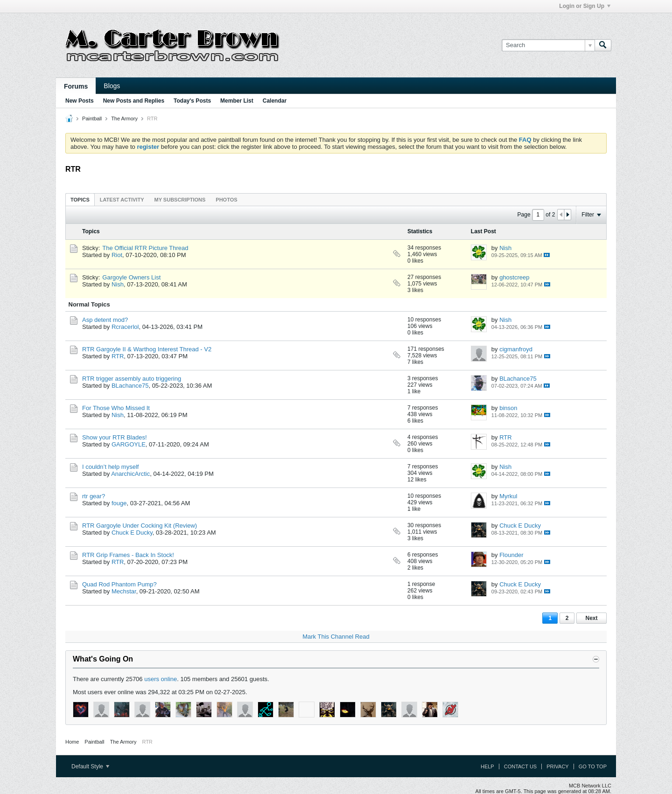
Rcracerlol (125, 327)
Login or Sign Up (585, 6)
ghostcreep (514, 277)
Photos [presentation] (226, 200)
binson (508, 408)
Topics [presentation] (80, 200)
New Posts (80, 101)
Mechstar (124, 591)
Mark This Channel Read (336, 637)
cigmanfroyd (516, 349)
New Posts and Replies (134, 101)
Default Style (90, 766)
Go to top (593, 766)
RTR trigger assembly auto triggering (132, 379)
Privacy (557, 766)
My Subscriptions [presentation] (180, 200)
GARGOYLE (129, 444)
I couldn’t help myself (110, 467)
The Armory (124, 118)
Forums (76, 86)
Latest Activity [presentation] (122, 200)
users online (161, 679)
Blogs (112, 86)
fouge (119, 503)
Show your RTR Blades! (115, 437)
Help (487, 766)
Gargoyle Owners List (131, 277)
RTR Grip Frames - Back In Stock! (128, 555)
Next (591, 618)
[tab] (80, 199)
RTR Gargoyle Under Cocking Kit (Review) (140, 526)
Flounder (511, 555)
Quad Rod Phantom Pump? (119, 584)
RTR (118, 356)
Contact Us (521, 766)
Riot (117, 255)
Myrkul (508, 496)
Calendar (275, 101)
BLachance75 (130, 386)
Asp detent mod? (105, 320)
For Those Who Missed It (116, 408)
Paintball (92, 118)
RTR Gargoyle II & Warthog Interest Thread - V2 (147, 349)
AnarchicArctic (130, 474)
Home (72, 742)
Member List (237, 101)
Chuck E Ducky (132, 533)
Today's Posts (192, 101)
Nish (505, 248)
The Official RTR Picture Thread (145, 248)
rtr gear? (94, 496)
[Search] (548, 45)
